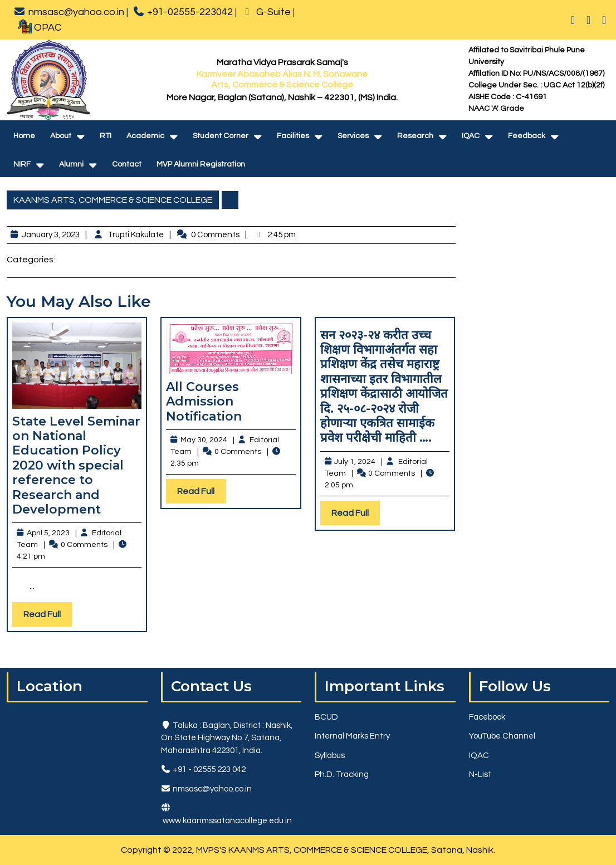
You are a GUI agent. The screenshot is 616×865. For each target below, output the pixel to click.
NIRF (22, 164)
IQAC (471, 136)
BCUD (326, 717)
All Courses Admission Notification (204, 402)
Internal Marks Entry (352, 736)
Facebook (487, 717)
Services (353, 136)
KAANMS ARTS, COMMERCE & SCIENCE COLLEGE (113, 200)
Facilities (293, 136)
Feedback (527, 136)
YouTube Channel (502, 736)
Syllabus (330, 756)
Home (24, 136)
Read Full (48, 617)
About (61, 136)
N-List (480, 774)
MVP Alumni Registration (201, 164)
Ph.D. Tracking (342, 774)
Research (415, 136)
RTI (106, 136)
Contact (127, 164)
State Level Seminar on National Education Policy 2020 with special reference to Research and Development (76, 465)
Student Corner (221, 136)
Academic (145, 136)
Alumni (71, 164)
